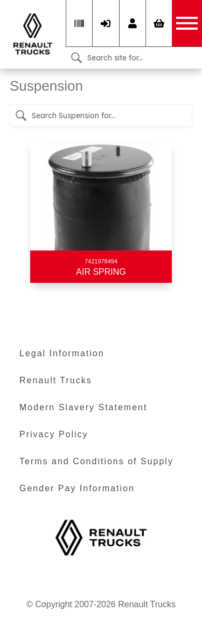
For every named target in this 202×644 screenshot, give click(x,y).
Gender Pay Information (77, 488)
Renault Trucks (56, 380)
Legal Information (62, 353)
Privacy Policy (54, 434)
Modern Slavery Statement (83, 407)
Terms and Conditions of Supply (96, 461)
